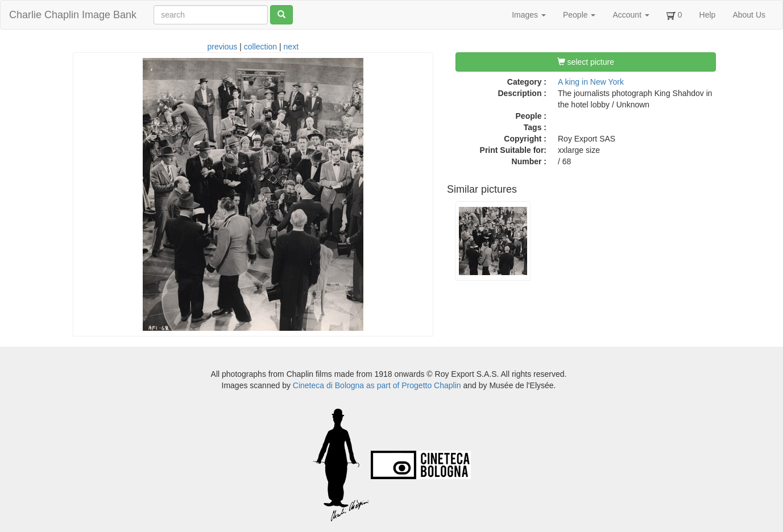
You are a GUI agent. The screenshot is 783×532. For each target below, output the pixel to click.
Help (708, 15)
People (579, 15)
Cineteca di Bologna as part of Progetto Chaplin (377, 385)
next (291, 47)
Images (529, 15)
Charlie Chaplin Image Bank (73, 15)
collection (260, 47)
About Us (749, 15)
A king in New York (591, 82)
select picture (586, 62)
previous (222, 47)
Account (631, 15)
